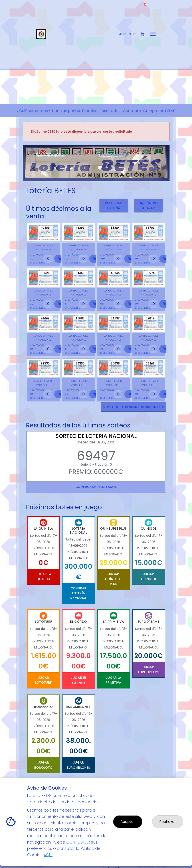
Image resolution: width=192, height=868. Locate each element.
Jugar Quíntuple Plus (114, 579)
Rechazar (168, 822)
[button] (34, 169)
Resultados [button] (110, 111)
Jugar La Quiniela (43, 577)
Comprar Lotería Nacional (78, 593)
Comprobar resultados (96, 487)
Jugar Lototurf (43, 680)
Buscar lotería (114, 206)
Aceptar (128, 822)
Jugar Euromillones (78, 765)
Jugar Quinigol (149, 577)
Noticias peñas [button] (66, 111)
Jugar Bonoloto (43, 765)
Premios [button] (90, 111)
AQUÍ (48, 855)
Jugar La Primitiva (113, 680)
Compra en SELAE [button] (159, 111)
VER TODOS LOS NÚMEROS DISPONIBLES (134, 407)
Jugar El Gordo (79, 680)
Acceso (128, 34)
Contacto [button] (132, 111)
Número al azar (149, 206)
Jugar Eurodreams (149, 670)
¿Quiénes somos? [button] (33, 111)
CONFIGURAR (78, 842)
